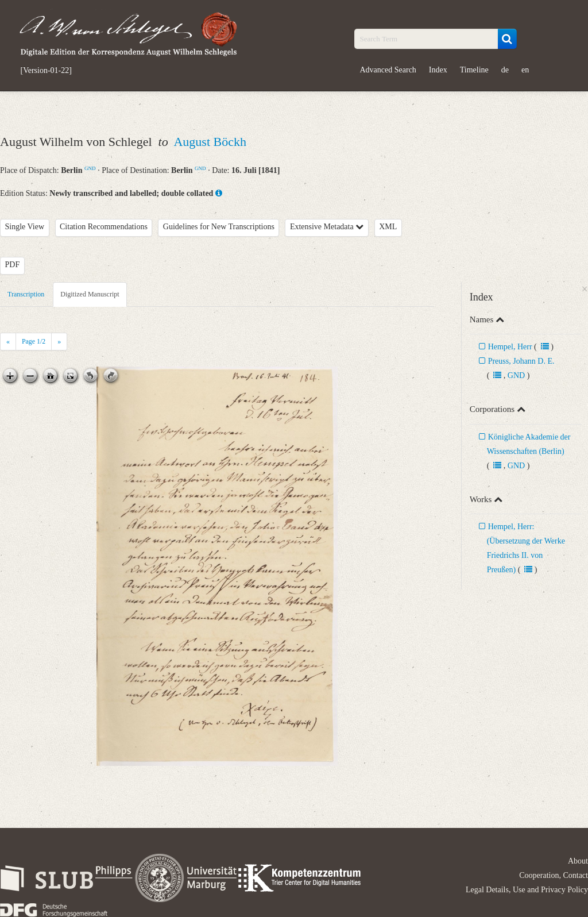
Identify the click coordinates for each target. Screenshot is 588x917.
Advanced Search (388, 70)
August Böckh (210, 142)
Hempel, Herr (510, 347)
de (505, 70)
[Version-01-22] (46, 71)
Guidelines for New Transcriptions (219, 227)
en (525, 70)
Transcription (26, 294)
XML (388, 227)
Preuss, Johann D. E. (521, 361)
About (578, 861)
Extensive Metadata (327, 227)
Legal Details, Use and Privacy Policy (527, 890)
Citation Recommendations (104, 227)
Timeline (474, 70)
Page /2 (34, 341)
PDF (13, 265)
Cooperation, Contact (554, 875)
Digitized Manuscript (90, 294)
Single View (25, 227)
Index (438, 70)
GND (90, 168)
